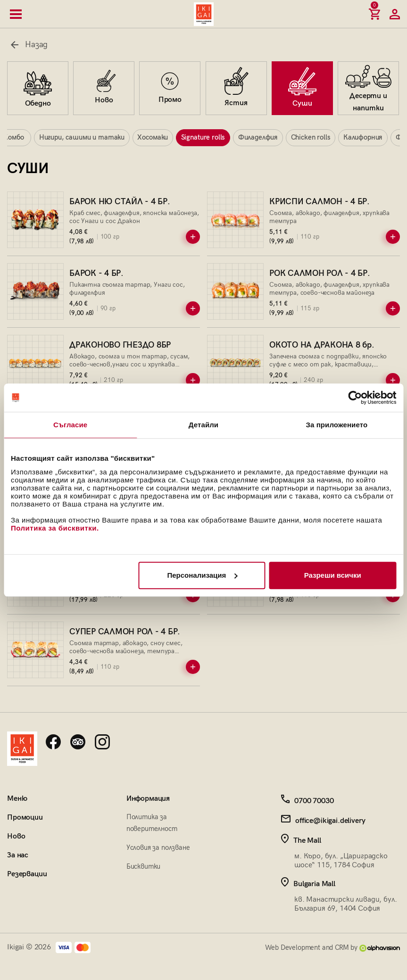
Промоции (25, 818)
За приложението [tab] (336, 425)
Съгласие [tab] (70, 425)
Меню (17, 800)
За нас (18, 856)
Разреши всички (333, 575)
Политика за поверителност (152, 824)
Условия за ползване (158, 848)
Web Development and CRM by (332, 948)
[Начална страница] (204, 14)
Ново (16, 837)
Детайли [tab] (203, 425)
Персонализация (202, 575)
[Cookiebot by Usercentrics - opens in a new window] (355, 398)
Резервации (27, 875)
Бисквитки (144, 867)
